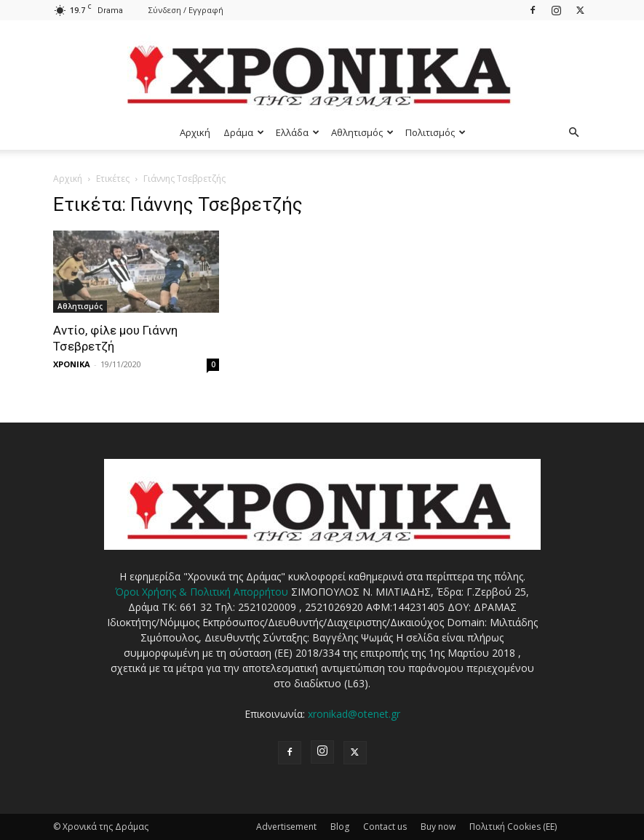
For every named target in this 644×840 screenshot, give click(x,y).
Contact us (385, 827)
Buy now (438, 827)
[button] (574, 133)
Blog (340, 827)
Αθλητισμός (362, 132)
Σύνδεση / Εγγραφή (186, 10)
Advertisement (286, 827)
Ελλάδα (298, 132)
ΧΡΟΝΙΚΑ (72, 364)
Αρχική (195, 132)
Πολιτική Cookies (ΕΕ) (513, 827)
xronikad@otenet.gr (354, 714)
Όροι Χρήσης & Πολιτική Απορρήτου (202, 592)
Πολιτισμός (436, 132)
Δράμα (244, 132)
